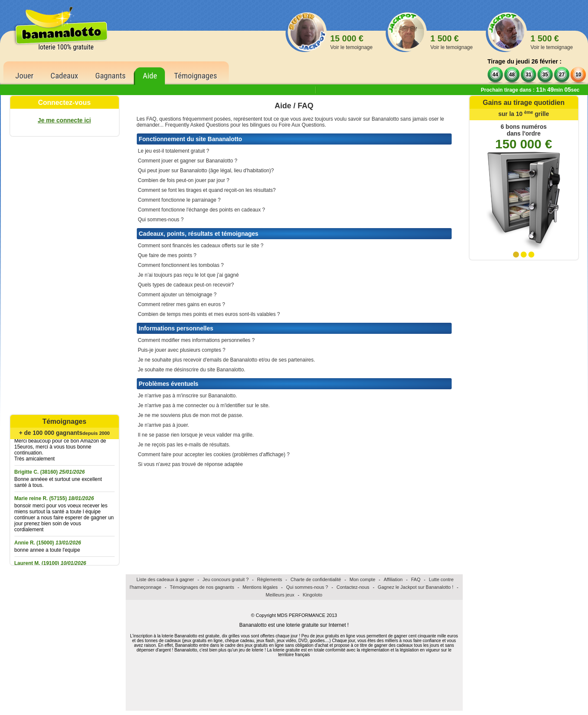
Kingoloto (313, 595)
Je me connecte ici (65, 120)
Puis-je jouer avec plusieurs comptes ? (182, 350)
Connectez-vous (64, 103)
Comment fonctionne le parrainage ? (179, 200)
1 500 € (451, 42)
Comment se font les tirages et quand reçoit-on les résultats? (207, 190)
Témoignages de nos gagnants (202, 587)
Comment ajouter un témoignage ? (177, 295)
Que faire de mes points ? (167, 255)
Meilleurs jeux (280, 595)
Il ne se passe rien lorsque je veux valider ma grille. (196, 435)
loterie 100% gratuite (66, 47)
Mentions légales (260, 587)
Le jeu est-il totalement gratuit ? (174, 151)
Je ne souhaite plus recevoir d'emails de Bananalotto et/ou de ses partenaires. (227, 360)
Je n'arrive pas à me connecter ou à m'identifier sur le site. (204, 405)
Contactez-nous (353, 587)
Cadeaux (65, 76)
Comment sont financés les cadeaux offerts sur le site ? (201, 246)
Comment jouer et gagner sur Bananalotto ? (188, 161)
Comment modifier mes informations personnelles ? (196, 340)
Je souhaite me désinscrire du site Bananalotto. (192, 370)
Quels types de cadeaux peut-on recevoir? (186, 285)
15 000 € (351, 42)
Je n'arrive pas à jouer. (164, 425)
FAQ (416, 579)
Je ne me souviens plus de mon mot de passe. (191, 415)
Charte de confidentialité (316, 579)
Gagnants (110, 76)
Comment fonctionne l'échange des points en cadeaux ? (202, 210)
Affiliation (393, 579)
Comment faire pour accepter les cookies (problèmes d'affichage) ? (214, 454)
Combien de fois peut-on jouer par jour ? (184, 180)
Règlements (269, 579)
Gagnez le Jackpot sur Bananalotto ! (416, 587)
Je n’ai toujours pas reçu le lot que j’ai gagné (189, 275)
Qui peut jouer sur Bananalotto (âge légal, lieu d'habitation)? (206, 171)
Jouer (24, 76)
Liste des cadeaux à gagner (165, 579)
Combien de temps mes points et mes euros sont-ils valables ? (209, 314)
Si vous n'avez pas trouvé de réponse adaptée (190, 464)
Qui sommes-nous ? (161, 220)
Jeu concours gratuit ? (225, 579)
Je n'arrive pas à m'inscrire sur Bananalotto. (188, 396)
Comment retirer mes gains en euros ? (182, 304)
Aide (150, 76)
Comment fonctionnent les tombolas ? (181, 265)
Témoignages (196, 76)
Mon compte (362, 579)
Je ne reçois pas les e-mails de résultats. (184, 445)
